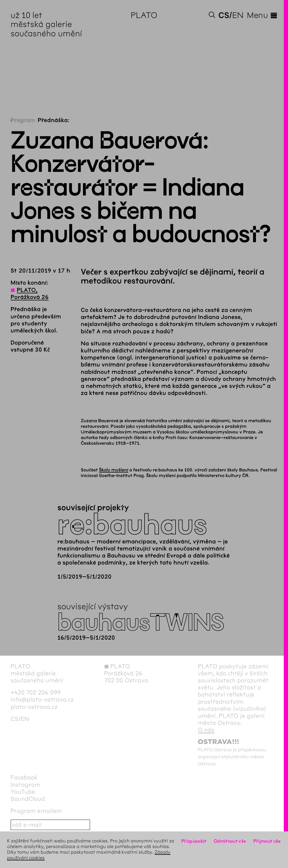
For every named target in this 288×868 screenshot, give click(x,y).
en (238, 15)
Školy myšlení (114, 470)
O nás (206, 730)
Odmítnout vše (230, 841)
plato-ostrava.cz (34, 707)
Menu (262, 15)
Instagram (26, 785)
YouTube (23, 792)
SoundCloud (28, 799)
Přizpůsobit (194, 841)
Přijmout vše (267, 841)
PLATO (144, 15)
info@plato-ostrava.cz (42, 700)
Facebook (24, 778)
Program (23, 121)
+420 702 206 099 (36, 693)
